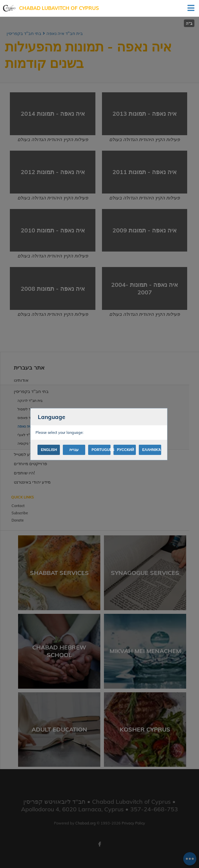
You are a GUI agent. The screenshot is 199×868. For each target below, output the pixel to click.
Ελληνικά (151, 450)
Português (101, 450)
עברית (74, 450)
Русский (125, 450)
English (49, 450)
